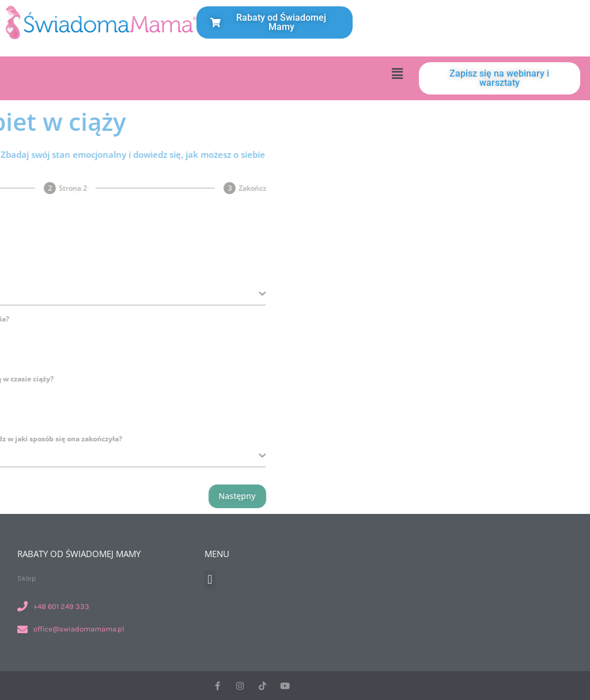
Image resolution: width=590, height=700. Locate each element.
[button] (397, 73)
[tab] (71, 188)
